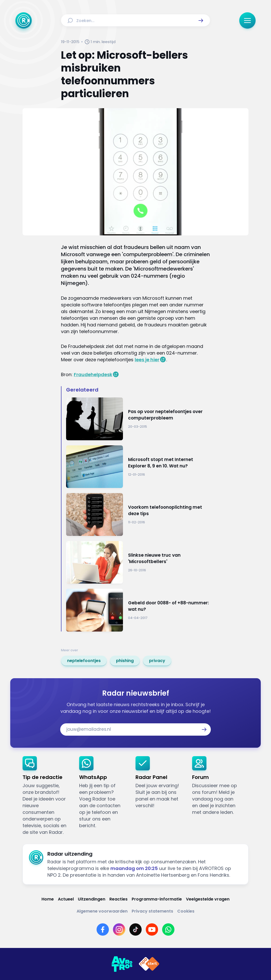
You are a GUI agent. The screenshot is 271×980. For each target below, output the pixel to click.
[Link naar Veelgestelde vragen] (208, 899)
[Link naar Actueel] (66, 899)
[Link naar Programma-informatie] (157, 899)
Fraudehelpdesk (93, 374)
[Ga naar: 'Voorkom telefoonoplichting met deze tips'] (138, 514)
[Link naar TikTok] (135, 929)
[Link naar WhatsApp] (168, 929)
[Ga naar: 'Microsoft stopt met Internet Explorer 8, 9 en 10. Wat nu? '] (138, 467)
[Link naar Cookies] (186, 911)
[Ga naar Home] (24, 21)
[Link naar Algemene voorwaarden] (102, 911)
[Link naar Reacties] (118, 899)
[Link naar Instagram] (119, 929)
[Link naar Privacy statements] (152, 911)
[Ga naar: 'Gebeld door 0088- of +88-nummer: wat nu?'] (138, 610)
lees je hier (147, 360)
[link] (84, 661)
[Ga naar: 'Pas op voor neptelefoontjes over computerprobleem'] (138, 419)
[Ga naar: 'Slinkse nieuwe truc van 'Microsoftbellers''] (138, 562)
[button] (201, 21)
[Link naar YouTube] (152, 929)
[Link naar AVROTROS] (122, 964)
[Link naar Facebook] (103, 929)
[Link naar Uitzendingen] (92, 899)
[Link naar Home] (48, 899)
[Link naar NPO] (149, 964)
